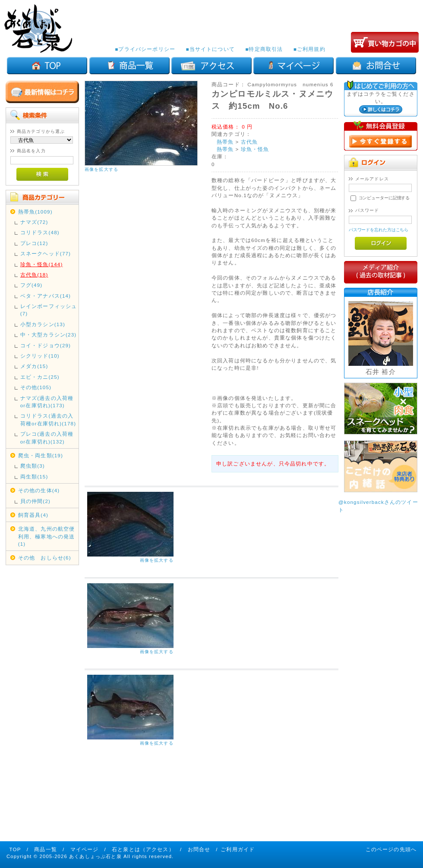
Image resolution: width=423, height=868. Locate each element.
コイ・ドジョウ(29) (46, 345)
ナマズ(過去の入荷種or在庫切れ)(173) (47, 402)
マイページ (85, 849)
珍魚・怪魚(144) (42, 264)
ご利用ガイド (238, 849)
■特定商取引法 (264, 49)
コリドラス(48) (40, 232)
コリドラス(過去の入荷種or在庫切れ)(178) (48, 419)
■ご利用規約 (309, 49)
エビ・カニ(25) (40, 377)
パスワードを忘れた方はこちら (379, 230)
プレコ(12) (34, 243)
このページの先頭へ (391, 849)
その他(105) (36, 387)
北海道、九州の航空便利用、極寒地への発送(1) (47, 536)
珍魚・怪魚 (255, 149)
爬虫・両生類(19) (41, 455)
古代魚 (249, 142)
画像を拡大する (101, 169)
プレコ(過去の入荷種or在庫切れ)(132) (47, 437)
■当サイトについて (210, 49)
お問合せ (199, 849)
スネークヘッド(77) (46, 253)
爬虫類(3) (33, 466)
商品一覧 (46, 849)
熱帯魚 (225, 142)
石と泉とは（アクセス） (143, 849)
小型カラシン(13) (43, 324)
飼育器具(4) (33, 515)
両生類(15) (34, 476)
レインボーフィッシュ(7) (49, 310)
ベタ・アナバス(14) (46, 296)
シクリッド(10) (40, 356)
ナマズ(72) (34, 222)
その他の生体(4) (39, 490)
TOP (15, 849)
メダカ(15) (34, 366)
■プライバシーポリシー (145, 49)
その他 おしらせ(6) (45, 558)
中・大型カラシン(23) (49, 335)
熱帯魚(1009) (35, 212)
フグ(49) (32, 285)
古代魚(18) (34, 275)
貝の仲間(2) (35, 501)
